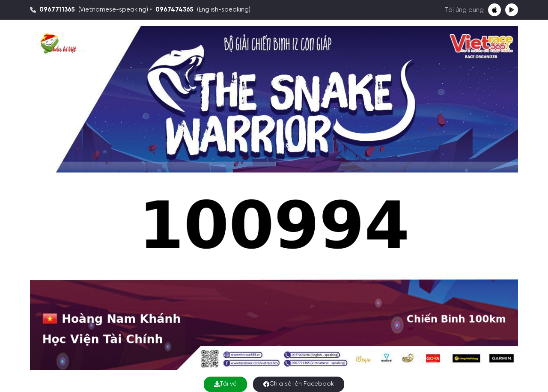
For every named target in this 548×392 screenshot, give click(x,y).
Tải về (225, 384)
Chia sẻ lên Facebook (299, 384)
